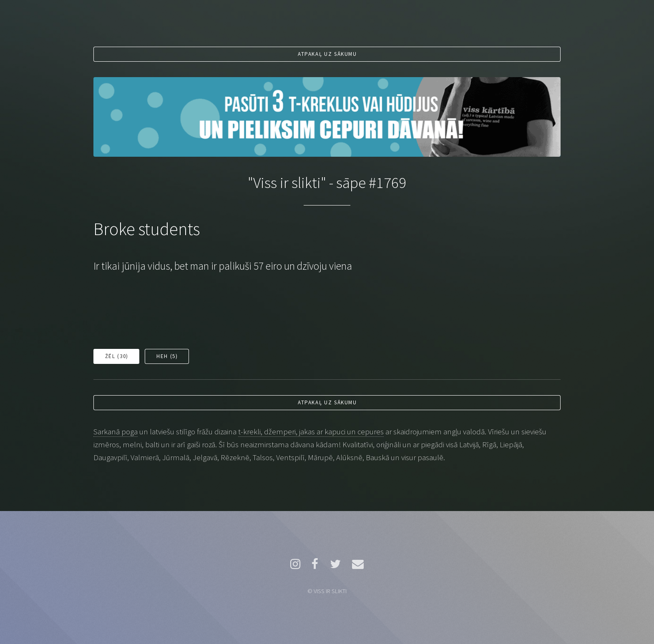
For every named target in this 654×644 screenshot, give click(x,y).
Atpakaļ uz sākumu (327, 54)
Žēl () (117, 356)
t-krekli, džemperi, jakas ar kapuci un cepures (311, 432)
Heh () (167, 356)
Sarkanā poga (116, 432)
